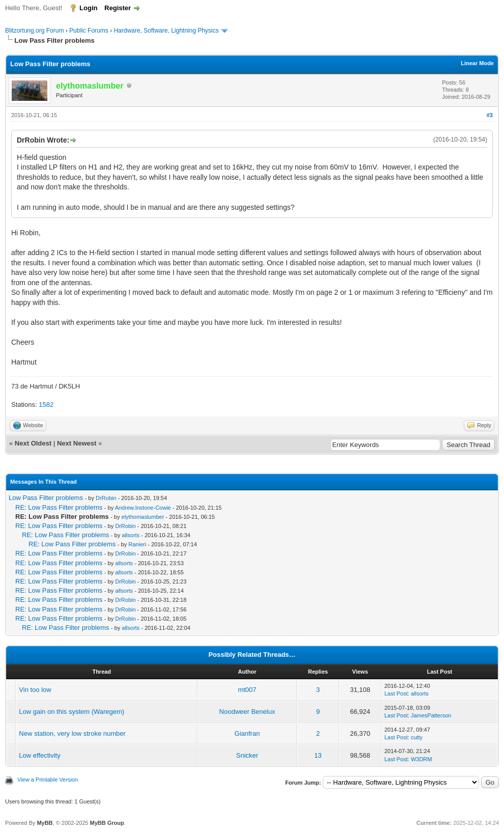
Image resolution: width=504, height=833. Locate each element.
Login (88, 8)
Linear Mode (477, 63)
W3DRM (422, 759)
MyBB (45, 823)
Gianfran (247, 733)
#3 (490, 115)
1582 (46, 405)
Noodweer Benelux (247, 712)
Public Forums (89, 31)
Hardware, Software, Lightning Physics (166, 31)
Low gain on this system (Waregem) (72, 712)
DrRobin (106, 498)
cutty (417, 737)
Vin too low (35, 690)
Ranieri (137, 544)
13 (318, 755)
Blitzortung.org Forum (34, 31)
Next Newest (77, 443)
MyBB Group (107, 823)
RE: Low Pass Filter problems (59, 507)
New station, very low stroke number (72, 733)
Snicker (247, 755)
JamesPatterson (431, 715)
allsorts (131, 535)
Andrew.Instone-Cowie (143, 508)
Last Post (396, 693)
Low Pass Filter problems (46, 498)
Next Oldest (33, 443)
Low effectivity (39, 755)
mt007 (247, 690)
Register (118, 8)
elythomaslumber (143, 517)
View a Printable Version (48, 780)
